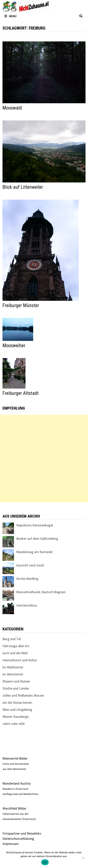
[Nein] (83, 858)
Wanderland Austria (16, 783)
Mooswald (12, 108)
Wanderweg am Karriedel (34, 552)
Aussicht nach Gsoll (30, 565)
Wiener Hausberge (16, 717)
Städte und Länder (16, 688)
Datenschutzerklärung (18, 839)
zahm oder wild (14, 724)
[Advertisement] (44, 459)
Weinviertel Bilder (15, 758)
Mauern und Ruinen (16, 681)
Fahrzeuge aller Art (16, 646)
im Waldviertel (13, 667)
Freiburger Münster (21, 305)
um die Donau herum (17, 702)
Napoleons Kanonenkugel (35, 525)
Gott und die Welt (15, 653)
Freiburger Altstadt (21, 393)
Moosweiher (14, 346)
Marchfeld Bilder (14, 808)
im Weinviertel (13, 674)
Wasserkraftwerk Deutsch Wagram (41, 592)
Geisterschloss (27, 605)
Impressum (11, 844)
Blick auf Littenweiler (23, 187)
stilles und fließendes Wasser (23, 695)
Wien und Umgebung (17, 709)
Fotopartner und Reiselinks (22, 833)
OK (45, 862)
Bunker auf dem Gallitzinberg (37, 538)
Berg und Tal (12, 639)
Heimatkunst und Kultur (20, 660)
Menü (10, 16)
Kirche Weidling (27, 579)
